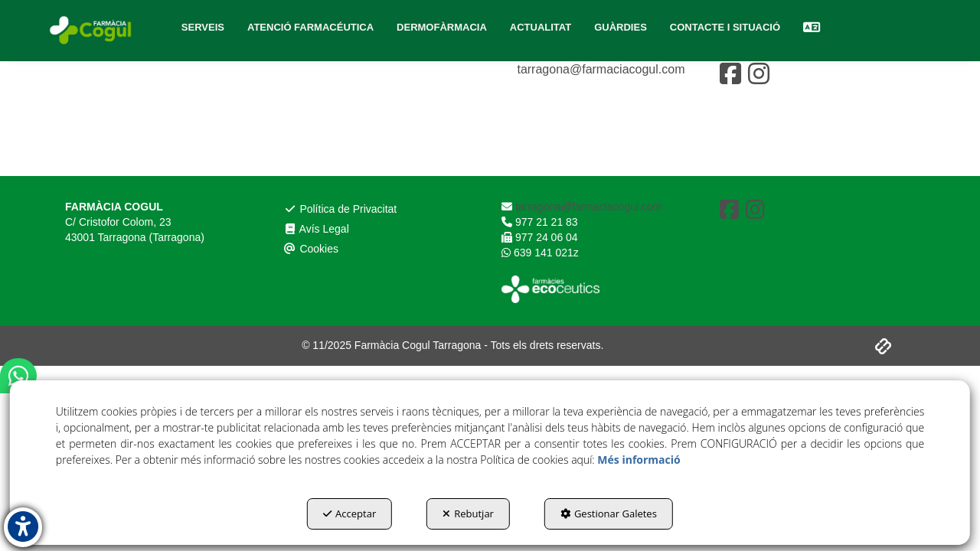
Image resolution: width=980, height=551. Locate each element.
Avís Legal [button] (321, 94)
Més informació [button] (639, 460)
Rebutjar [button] (468, 514)
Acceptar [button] (350, 514)
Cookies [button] (315, 116)
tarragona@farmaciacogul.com (599, 69)
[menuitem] (203, 28)
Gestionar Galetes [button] (609, 514)
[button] (92, 31)
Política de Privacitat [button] (348, 72)
